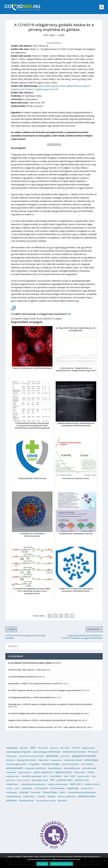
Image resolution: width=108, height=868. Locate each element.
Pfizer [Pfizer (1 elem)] (94, 776)
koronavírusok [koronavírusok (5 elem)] (89, 768)
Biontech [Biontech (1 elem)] (54, 748)
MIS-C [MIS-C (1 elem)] (46, 776)
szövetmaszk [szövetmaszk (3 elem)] (41, 788)
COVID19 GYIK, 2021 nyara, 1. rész (24, 670)
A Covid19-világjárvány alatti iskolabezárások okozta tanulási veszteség (44, 713)
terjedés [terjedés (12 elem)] (24, 792)
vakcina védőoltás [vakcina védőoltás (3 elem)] (66, 796)
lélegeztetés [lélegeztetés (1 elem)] (79, 772)
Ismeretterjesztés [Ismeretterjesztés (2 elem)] (70, 764)
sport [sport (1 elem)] (17, 788)
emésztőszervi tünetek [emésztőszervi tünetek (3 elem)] (74, 752)
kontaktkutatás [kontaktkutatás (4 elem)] (72, 768)
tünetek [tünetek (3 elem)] (41, 796)
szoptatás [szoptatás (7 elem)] (27, 788)
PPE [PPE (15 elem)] (52, 780)
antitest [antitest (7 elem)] (24, 748)
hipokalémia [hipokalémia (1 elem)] (56, 760)
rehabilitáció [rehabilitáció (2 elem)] (12, 784)
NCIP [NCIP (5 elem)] (73, 776)
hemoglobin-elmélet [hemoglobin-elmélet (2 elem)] (27, 760)
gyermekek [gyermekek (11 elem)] (52, 756)
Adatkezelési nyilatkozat (61, 864)
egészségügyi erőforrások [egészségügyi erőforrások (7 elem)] (47, 752)
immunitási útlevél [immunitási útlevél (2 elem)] (73, 760)
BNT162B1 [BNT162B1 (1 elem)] (65, 748)
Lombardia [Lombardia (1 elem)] (11, 772)
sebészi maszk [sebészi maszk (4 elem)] (92, 784)
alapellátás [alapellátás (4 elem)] (12, 748)
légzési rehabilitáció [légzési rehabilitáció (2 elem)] (43, 772)
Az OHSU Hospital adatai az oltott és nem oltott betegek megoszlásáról (44, 690)
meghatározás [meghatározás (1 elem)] (13, 776)
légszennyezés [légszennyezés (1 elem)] (25, 772)
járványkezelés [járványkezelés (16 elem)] (15, 768)
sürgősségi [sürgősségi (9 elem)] (73, 788)
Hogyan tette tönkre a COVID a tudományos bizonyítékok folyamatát (43, 720)
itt (69, 314)
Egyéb (62, 35)
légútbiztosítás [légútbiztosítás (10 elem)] (63, 772)
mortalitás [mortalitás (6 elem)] (56, 776)
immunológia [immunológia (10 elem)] (91, 760)
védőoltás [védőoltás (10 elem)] (12, 800)
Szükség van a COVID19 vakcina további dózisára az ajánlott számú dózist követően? (50, 704)
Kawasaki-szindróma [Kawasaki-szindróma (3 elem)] (36, 768)
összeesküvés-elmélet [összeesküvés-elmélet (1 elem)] (46, 801)
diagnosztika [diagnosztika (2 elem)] (88, 748)
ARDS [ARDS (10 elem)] (33, 748)
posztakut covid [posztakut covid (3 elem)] (40, 780)
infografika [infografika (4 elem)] (34, 764)
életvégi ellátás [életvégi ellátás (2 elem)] (27, 801)
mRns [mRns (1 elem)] (66, 776)
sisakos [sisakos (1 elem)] (9, 788)
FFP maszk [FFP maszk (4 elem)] (93, 752)
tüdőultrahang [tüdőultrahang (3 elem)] (14, 796)
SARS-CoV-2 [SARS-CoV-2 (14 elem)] (76, 784)
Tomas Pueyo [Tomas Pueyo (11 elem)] (50, 792)
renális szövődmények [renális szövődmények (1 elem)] (58, 784)
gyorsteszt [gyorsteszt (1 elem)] (65, 756)
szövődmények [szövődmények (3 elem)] (57, 788)
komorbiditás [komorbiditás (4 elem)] (55, 768)
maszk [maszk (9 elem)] (91, 772)
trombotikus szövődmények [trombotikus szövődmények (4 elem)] (82, 792)
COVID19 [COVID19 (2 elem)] (76, 748)
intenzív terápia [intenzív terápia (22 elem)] (51, 764)
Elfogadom (42, 864)
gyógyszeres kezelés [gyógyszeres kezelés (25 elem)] (84, 756)
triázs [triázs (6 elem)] (62, 792)
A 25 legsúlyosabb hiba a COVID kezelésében (30, 697)
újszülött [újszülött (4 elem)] (62, 801)
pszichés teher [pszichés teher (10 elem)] (65, 780)
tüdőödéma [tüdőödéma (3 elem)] (29, 796)
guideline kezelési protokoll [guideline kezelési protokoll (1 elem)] (31, 756)
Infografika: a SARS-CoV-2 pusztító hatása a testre (33, 683)
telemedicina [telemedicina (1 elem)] (87, 788)
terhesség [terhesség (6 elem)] (11, 792)
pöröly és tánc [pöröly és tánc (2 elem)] (82, 780)
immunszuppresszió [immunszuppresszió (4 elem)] (16, 764)
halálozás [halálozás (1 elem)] (10, 760)
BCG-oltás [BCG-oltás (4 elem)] (43, 748)
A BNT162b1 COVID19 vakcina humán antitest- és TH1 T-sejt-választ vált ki (45, 727)
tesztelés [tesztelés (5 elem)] (36, 792)
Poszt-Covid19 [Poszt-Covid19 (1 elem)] (23, 780)
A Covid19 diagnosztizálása (22, 677)
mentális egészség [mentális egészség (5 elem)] (31, 776)
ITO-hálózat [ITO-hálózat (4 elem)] (87, 764)
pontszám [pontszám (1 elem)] (11, 780)
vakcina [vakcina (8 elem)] (51, 796)
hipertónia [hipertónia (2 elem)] (44, 760)
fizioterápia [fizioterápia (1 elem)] (11, 756)
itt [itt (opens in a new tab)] (53, 319)
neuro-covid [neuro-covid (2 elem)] (83, 776)
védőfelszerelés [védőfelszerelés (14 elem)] (86, 796)
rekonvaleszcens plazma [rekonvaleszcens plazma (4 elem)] (33, 784)
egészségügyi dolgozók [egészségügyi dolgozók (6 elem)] (18, 752)
